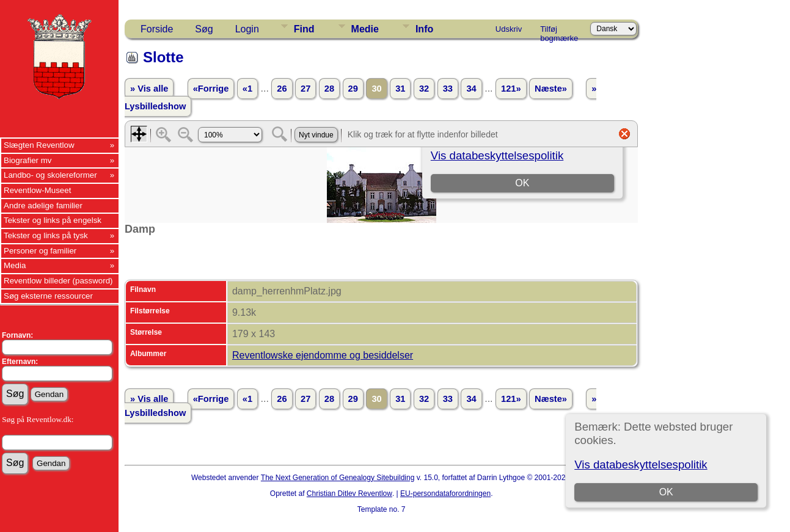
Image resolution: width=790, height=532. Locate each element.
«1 (247, 89)
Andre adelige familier (43, 206)
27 (305, 89)
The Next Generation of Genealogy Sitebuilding (338, 478)
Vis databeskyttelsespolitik (641, 465)
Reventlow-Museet (37, 190)
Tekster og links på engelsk (53, 220)
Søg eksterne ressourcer (48, 296)
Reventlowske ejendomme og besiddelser (323, 355)
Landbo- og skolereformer (50, 175)
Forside (157, 29)
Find (304, 29)
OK (666, 492)
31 (400, 89)
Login (247, 29)
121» (511, 89)
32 (424, 89)
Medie (365, 29)
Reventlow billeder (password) (58, 281)
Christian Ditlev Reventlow (349, 494)
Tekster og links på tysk (46, 235)
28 (329, 89)
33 (448, 89)
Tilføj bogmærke (559, 31)
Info (424, 29)
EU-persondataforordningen (445, 494)
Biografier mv (28, 160)
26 (282, 89)
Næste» (551, 89)
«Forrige (211, 89)
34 (471, 89)
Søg (204, 29)
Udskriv (509, 29)
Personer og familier (40, 251)
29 (353, 89)
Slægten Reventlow (39, 145)
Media (15, 265)
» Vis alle (149, 89)
